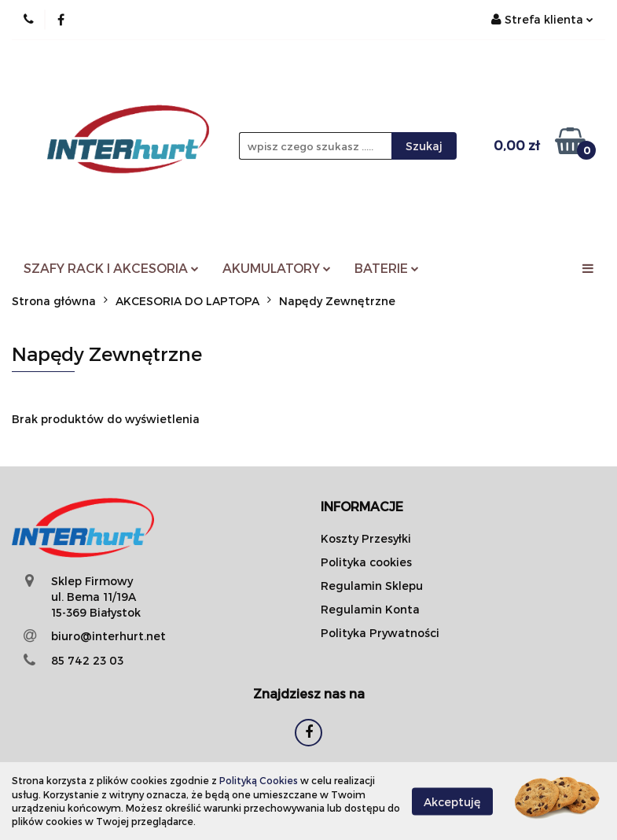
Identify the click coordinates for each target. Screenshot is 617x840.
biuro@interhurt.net (108, 636)
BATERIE (387, 268)
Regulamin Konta (370, 609)
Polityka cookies (366, 562)
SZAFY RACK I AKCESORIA (111, 268)
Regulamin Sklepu (372, 586)
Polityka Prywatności (380, 633)
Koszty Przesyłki (366, 538)
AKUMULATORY (277, 268)
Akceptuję (452, 801)
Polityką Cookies (259, 780)
